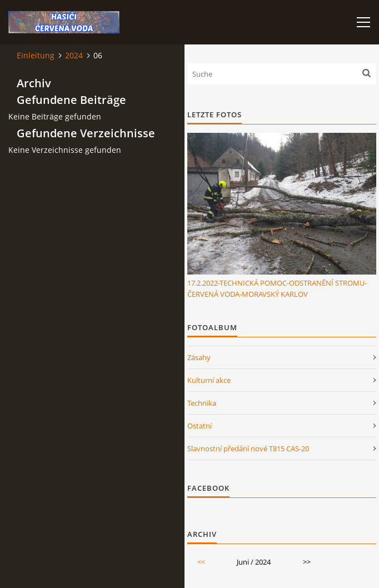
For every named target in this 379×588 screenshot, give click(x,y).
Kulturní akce (209, 380)
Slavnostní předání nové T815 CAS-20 (248, 449)
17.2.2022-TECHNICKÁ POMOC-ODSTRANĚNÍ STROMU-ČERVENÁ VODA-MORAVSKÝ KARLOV (277, 288)
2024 (74, 55)
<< (201, 562)
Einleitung (36, 55)
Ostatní (200, 426)
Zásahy (199, 357)
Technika (202, 403)
